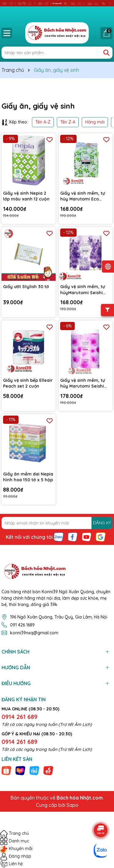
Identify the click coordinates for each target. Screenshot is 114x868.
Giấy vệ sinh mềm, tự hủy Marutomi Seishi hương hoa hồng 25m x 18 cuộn (85, 383)
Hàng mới (95, 122)
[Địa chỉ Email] (57, 523)
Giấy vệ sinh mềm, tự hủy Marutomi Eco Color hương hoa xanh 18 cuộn (84, 196)
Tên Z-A (68, 122)
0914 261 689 (19, 717)
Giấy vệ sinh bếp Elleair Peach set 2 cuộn (28, 383)
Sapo (73, 805)
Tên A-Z (43, 122)
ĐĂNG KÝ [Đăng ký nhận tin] (102, 523)
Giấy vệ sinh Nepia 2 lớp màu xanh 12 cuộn (26, 196)
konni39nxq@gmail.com (34, 633)
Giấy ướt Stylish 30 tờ (26, 287)
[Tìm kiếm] (106, 53)
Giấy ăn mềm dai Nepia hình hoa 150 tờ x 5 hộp (28, 477)
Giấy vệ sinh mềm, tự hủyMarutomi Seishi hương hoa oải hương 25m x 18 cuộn (83, 290)
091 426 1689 (22, 625)
